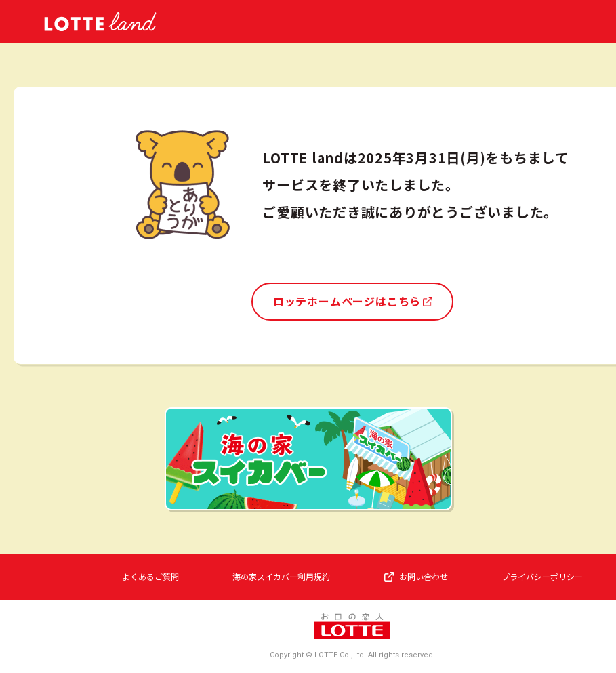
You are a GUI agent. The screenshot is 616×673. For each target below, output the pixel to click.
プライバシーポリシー (542, 576)
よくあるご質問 (150, 576)
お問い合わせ (424, 576)
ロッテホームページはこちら (347, 301)
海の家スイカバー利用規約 (281, 576)
